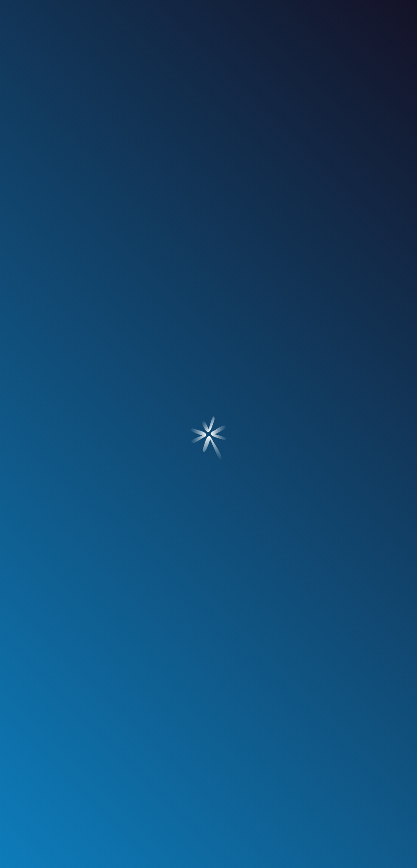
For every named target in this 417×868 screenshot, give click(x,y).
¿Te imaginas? (369, 855)
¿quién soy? (76, 73)
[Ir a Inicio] (208, 25)
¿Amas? (35, 855)
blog (283, 73)
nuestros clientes (210, 73)
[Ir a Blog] (16, 317)
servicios (138, 73)
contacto (343, 73)
